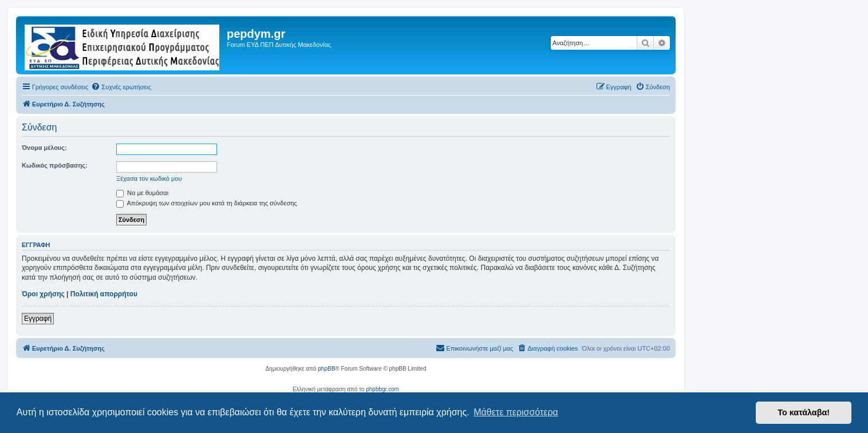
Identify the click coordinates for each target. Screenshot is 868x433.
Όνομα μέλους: (44, 148)
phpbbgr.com (382, 389)
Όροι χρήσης (43, 294)
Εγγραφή (38, 319)
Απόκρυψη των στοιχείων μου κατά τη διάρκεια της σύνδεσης (207, 203)
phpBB (326, 369)
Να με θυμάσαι (142, 193)
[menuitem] (121, 87)
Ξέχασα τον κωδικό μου (149, 178)
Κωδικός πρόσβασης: (55, 165)
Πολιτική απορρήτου (104, 294)
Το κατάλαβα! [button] (804, 412)
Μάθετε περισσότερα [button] (516, 412)
